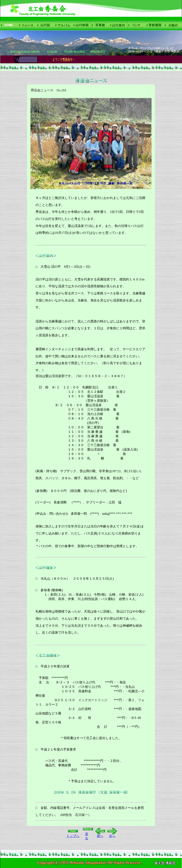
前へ (100, 836)
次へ (112, 836)
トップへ (73, 836)
